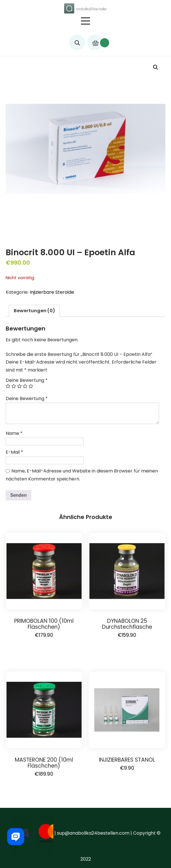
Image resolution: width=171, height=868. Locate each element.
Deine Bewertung (27, 380)
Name (14, 433)
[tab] (34, 311)
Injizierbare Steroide (52, 292)
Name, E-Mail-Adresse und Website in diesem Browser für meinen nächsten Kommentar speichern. (82, 475)
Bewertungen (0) (34, 311)
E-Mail (14, 452)
